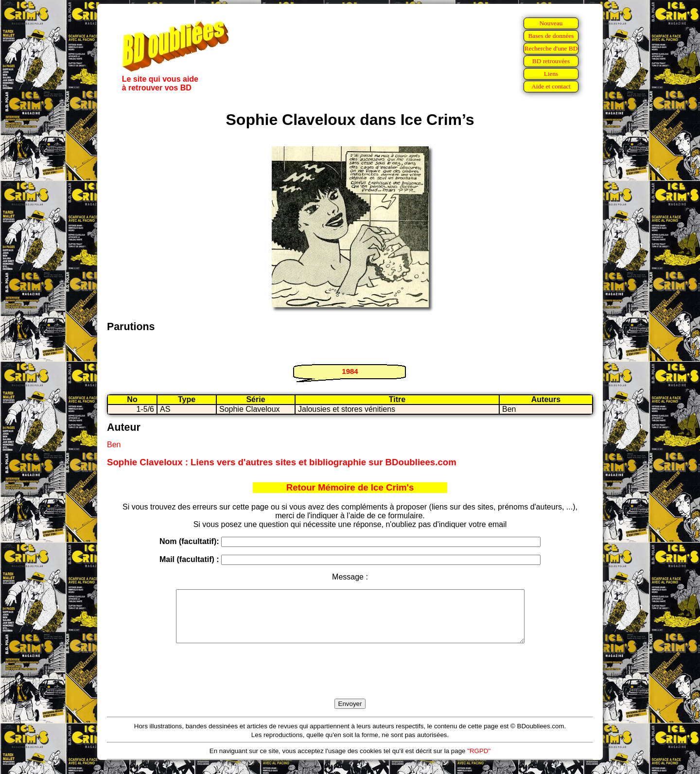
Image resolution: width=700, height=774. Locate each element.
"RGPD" (479, 761)
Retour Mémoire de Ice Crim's (350, 487)
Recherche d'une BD (551, 48)
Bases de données (551, 36)
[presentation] (350, 682)
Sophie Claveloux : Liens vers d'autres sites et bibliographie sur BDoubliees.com (282, 462)
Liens (551, 74)
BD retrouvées (551, 61)
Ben (114, 445)
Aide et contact (551, 86)
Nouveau (551, 23)
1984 (350, 371)
